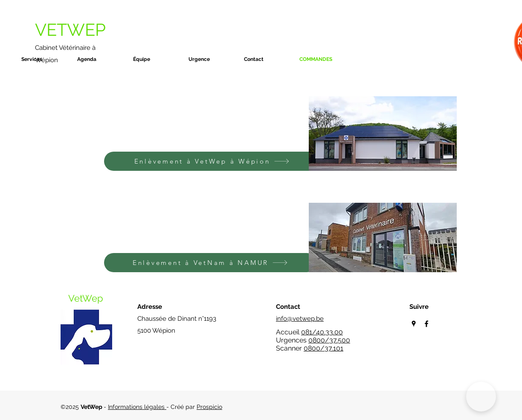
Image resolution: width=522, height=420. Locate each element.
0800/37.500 (329, 340)
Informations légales (137, 407)
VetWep (86, 298)
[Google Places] (414, 324)
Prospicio (209, 407)
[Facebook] (426, 324)
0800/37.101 (323, 348)
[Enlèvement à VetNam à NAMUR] (210, 263)
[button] (45, 59)
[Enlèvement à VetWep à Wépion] (212, 161)
